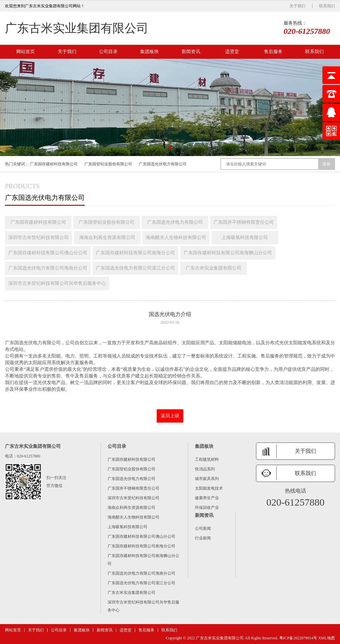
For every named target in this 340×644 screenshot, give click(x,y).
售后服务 (273, 52)
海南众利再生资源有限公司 (107, 238)
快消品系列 (205, 469)
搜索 (326, 164)
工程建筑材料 (207, 459)
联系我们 (327, 6)
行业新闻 (203, 538)
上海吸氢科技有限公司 (245, 238)
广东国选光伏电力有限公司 (163, 164)
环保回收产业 (207, 508)
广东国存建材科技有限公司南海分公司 (135, 253)
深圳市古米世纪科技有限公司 (39, 238)
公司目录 (108, 52)
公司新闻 (203, 528)
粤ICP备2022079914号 (298, 638)
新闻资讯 (191, 52)
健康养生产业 (207, 498)
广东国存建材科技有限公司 (54, 164)
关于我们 (297, 6)
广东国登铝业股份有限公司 (108, 164)
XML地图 (327, 638)
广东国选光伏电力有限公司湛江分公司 (135, 268)
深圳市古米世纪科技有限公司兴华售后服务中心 (57, 283)
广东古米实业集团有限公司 (77, 28)
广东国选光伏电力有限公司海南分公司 (48, 268)
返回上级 (170, 416)
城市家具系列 (207, 479)
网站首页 (26, 52)
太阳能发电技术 (209, 488)
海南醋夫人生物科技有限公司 (176, 238)
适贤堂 (232, 52)
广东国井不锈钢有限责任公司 (244, 222)
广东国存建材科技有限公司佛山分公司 (48, 253)
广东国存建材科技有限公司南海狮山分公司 (228, 253)
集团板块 (149, 52)
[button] (170, 148)
